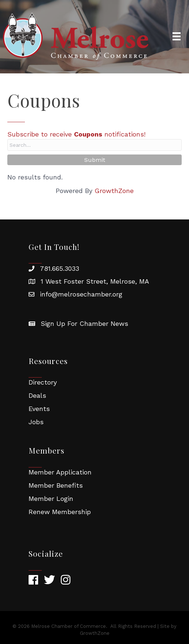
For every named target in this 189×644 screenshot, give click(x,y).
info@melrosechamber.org (81, 294)
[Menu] (177, 36)
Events (39, 409)
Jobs (36, 422)
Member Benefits (56, 485)
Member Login (51, 499)
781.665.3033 (60, 268)
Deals (37, 395)
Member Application (60, 472)
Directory (43, 382)
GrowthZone (114, 191)
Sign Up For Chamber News (84, 323)
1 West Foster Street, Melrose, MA (95, 281)
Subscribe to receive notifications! (76, 134)
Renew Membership (60, 512)
